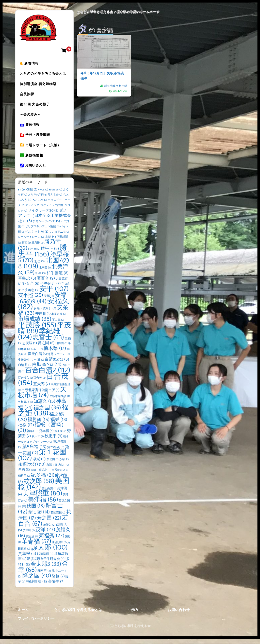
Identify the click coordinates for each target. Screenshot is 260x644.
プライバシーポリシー (36, 624)
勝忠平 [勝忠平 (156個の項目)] (43, 256)
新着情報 (30, 64)
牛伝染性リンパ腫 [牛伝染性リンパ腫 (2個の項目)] (31, 365)
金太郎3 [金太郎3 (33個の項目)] (46, 569)
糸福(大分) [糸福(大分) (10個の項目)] (32, 470)
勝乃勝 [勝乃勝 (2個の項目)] (37, 248)
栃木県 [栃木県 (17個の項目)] (55, 354)
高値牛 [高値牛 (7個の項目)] (56, 587)
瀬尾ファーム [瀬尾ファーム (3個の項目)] (59, 359)
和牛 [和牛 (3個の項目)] (40, 278)
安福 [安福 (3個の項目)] (49, 301)
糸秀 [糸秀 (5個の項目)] (24, 475)
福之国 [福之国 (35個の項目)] (47, 413)
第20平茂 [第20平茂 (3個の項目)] (56, 452)
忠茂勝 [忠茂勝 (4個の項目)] (30, 348)
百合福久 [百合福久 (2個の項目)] (25, 383)
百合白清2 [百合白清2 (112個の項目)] (48, 375)
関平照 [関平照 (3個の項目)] (44, 576)
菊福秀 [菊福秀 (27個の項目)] (51, 541)
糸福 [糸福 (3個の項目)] (64, 464)
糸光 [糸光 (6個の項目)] (39, 464)
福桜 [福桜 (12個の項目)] (26, 430)
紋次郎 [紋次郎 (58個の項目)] (39, 486)
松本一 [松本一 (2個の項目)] (37, 354)
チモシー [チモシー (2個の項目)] (40, 227)
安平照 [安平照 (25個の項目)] (30, 300)
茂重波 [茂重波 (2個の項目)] (32, 542)
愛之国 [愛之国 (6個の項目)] (46, 348)
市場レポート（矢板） (41, 149)
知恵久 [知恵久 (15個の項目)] (44, 407)
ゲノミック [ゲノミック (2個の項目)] (34, 210)
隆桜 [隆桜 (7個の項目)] (58, 581)
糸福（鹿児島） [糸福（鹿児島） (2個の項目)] (58, 470)
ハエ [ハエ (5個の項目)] (54, 226)
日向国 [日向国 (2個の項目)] (61, 348)
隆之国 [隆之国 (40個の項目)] (37, 581)
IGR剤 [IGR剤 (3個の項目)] (31, 195)
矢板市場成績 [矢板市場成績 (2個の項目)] (60, 401)
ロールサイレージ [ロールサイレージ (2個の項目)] (31, 242)
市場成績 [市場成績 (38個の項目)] (35, 324)
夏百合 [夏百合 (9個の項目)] (46, 283)
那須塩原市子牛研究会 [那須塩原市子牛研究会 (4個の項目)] (46, 564)
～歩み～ (135, 615)
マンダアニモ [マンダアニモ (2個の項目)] (59, 237)
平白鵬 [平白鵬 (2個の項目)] (58, 325)
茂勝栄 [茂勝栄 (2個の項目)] (49, 530)
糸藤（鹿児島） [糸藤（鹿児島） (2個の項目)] (42, 475)
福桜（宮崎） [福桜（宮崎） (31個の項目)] (42, 433)
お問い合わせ (34, 170)
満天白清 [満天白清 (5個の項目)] (37, 359)
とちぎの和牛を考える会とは (44, 74)
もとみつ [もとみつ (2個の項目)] (40, 205)
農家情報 (30, 128)
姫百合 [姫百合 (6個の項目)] (31, 289)
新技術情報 (32, 160)
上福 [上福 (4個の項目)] (50, 242)
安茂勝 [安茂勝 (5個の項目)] (43, 319)
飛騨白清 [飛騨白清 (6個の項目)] (37, 587)
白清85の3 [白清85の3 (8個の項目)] (57, 365)
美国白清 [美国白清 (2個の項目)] (49, 494)
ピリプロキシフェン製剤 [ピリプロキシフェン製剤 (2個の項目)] (42, 232)
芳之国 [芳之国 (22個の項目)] (49, 523)
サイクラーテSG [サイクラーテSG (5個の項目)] (43, 216)
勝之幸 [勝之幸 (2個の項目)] (34, 254)
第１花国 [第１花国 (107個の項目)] (42, 460)
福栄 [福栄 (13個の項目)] (59, 425)
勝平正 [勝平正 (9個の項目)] (50, 254)
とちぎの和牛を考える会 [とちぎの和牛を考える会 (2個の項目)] (45, 200)
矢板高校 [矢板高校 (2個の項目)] (25, 407)
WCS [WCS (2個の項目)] (43, 195)
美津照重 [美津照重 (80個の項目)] (42, 499)
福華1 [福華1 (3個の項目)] (33, 436)
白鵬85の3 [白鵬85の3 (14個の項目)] (47, 370)
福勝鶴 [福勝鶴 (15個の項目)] (39, 425)
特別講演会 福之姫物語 (39, 85)
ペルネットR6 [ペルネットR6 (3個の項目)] (37, 237)
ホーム (23, 615)
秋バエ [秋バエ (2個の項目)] (38, 442)
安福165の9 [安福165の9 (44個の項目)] (42, 303)
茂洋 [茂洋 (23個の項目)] (45, 535)
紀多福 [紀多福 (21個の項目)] (43, 480)
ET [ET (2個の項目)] (21, 195)
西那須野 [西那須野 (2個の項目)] (59, 548)
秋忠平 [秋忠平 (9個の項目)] (53, 441)
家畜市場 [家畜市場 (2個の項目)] (59, 319)
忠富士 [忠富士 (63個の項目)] (48, 342)
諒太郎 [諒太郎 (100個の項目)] (49, 553)
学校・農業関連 (36, 138)
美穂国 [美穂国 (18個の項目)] (33, 511)
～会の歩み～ (31, 117)
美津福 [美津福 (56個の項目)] (43, 505)
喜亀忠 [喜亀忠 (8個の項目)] (27, 284)
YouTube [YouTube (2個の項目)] (55, 195)
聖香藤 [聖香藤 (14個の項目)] (39, 517)
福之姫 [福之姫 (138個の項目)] (43, 415)
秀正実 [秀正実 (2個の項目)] (60, 436)
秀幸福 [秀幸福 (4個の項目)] (46, 436)
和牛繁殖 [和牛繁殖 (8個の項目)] (58, 278)
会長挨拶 (28, 96)
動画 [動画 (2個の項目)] (26, 248)
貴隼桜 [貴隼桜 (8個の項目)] (27, 559)
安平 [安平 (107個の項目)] (54, 294)
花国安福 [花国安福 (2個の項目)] (58, 518)
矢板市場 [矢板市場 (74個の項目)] (42, 397)
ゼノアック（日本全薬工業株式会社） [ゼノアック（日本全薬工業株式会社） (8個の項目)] (44, 221)
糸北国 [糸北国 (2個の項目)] (52, 464)
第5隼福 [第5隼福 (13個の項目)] (34, 452)
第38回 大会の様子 (36, 106)
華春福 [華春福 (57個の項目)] (36, 546)
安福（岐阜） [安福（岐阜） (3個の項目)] (45, 313)
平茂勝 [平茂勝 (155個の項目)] (37, 330)
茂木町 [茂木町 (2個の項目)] (29, 536)
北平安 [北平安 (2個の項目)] (45, 273)
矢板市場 (122, 86)
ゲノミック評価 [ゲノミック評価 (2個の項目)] (55, 210)
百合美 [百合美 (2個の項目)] (39, 383)
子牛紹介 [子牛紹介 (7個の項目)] (50, 289)
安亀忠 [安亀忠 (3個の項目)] (32, 295)
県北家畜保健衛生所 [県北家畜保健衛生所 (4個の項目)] (42, 395)
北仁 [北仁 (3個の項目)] (39, 267)
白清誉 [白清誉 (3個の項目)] (25, 370)
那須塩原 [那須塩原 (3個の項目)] (45, 559)
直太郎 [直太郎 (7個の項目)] (42, 389)
